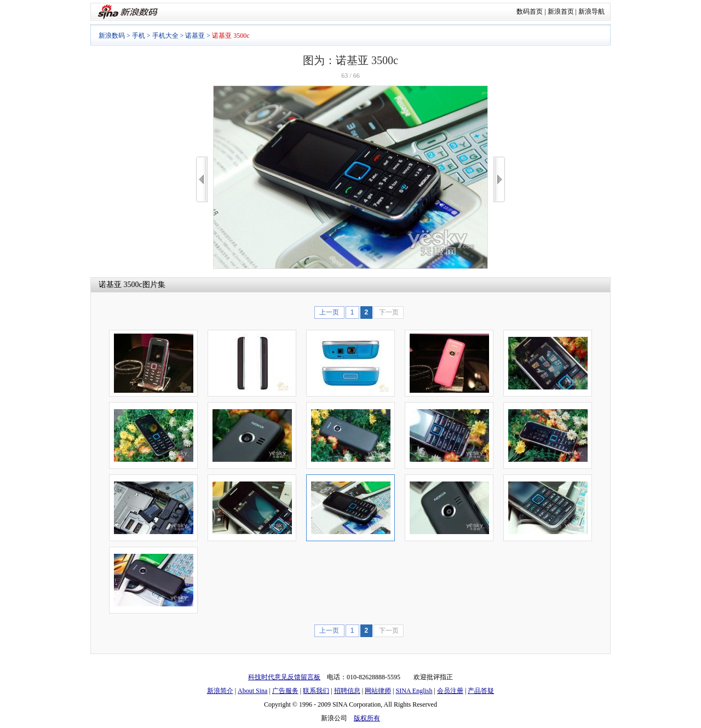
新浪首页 (561, 12)
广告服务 (285, 691)
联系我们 (316, 691)
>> (499, 179)
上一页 (329, 312)
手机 (139, 36)
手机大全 (165, 36)
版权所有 (367, 718)
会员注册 (450, 691)
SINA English (414, 691)
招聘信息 (347, 691)
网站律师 (378, 691)
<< (202, 179)
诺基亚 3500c (120, 285)
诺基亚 (195, 36)
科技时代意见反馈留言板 (284, 677)
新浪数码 (112, 36)
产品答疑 (481, 691)
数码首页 (530, 12)
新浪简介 (220, 691)
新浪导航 (591, 12)
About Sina (252, 691)
